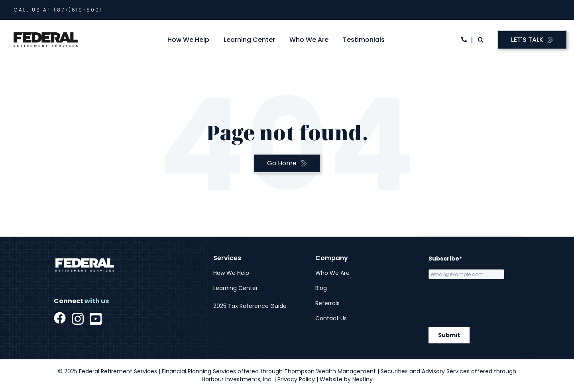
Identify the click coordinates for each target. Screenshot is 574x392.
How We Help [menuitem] (188, 40)
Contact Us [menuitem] (331, 318)
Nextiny (363, 379)
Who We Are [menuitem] (309, 40)
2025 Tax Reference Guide (250, 306)
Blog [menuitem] (321, 288)
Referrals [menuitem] (327, 303)
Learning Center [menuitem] (249, 40)
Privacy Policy (296, 379)
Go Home (282, 163)
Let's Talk (527, 40)
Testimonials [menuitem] (364, 40)
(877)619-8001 (78, 10)
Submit (449, 335)
